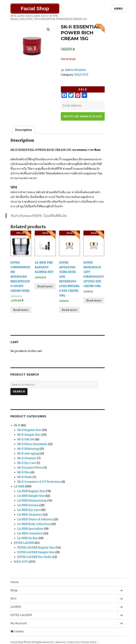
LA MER (19, 486)
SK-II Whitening (28, 449)
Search (19, 392)
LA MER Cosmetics (30, 533)
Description (24, 130)
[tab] (24, 130)
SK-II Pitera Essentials (32, 444)
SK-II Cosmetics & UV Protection (39, 482)
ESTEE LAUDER (24, 543)
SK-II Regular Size (29, 430)
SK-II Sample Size (29, 435)
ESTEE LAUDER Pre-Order (34, 557)
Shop (14, 590)
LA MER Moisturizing (32, 500)
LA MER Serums (28, 505)
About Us (60, 642)
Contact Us (73, 642)
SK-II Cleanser (27, 458)
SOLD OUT (26, 19)
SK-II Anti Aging (28, 453)
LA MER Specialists (30, 529)
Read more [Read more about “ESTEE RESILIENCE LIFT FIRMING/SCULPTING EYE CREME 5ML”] (94, 300)
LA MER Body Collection (34, 524)
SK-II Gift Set (26, 439)
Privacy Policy (89, 642)
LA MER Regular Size (31, 491)
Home (14, 19)
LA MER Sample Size (31, 496)
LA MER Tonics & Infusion (35, 519)
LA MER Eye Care (29, 510)
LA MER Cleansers (30, 515)
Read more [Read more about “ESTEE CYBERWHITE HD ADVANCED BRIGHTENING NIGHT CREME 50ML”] (21, 310)
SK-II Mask (25, 477)
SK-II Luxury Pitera (30, 468)
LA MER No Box (28, 538)
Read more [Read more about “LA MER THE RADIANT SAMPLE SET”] (45, 286)
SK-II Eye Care (27, 463)
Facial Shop (35, 8)
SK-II (17, 425)
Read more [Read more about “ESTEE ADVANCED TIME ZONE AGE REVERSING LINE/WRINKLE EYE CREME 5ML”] (70, 310)
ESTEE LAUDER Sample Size (36, 552)
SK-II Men (24, 472)
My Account (19, 623)
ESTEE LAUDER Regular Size (36, 547)
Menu (119, 9)
